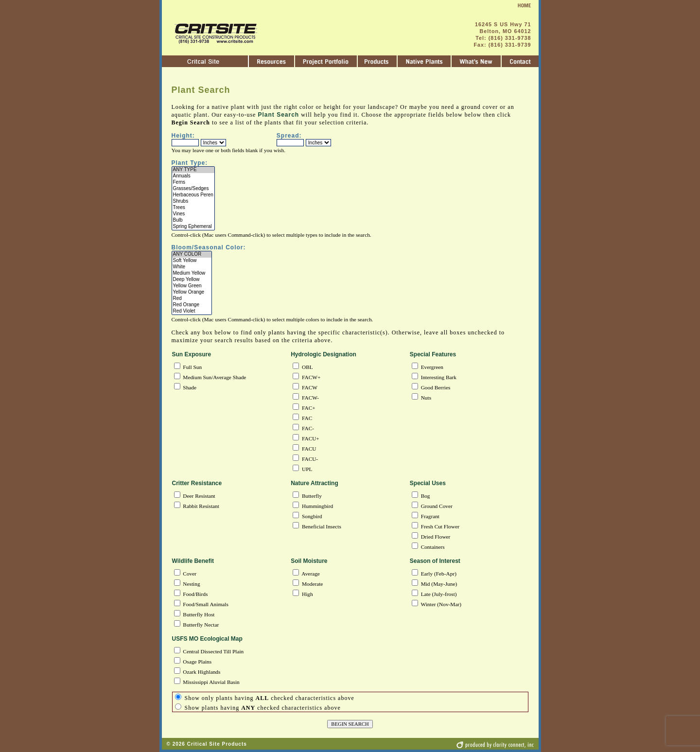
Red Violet (192, 311)
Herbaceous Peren (193, 195)
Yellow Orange (192, 292)
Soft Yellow (192, 261)
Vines (193, 214)
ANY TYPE (193, 170)
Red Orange (192, 305)
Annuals (193, 176)
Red (192, 299)
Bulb (193, 220)
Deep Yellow (192, 280)
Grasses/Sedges (193, 189)
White (192, 267)
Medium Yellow (192, 273)
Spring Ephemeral (193, 227)
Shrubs (193, 201)
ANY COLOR (192, 254)
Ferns (193, 183)
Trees (193, 208)
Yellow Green (192, 286)
